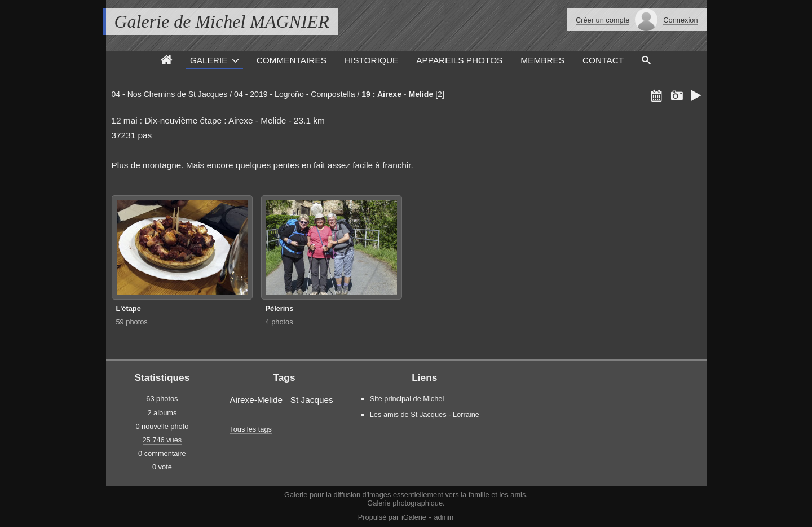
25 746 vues (162, 440)
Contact (603, 60)
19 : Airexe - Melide (397, 94)
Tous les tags (251, 429)
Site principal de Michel (407, 399)
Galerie (209, 60)
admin (443, 517)
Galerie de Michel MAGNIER (222, 21)
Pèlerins (280, 308)
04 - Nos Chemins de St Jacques (170, 94)
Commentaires (292, 60)
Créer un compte (603, 20)
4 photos (279, 322)
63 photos (162, 399)
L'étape (129, 308)
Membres (542, 60)
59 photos (132, 322)
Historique (371, 60)
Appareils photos (459, 60)
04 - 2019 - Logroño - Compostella (294, 94)
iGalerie (414, 517)
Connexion (680, 20)
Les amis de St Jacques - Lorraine (425, 414)
